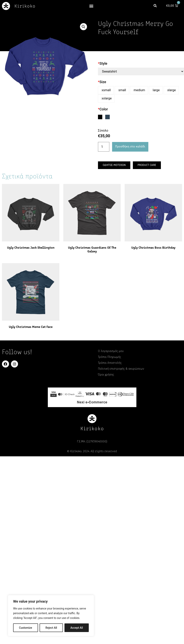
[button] (91, 6)
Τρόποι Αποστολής (110, 363)
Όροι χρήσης (106, 375)
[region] (51, 616)
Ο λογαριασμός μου (111, 351)
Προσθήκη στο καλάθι (130, 147)
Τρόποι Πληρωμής (110, 357)
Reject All (51, 628)
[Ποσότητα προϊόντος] (104, 147)
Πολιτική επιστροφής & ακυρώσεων (121, 369)
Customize (26, 628)
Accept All (77, 628)
